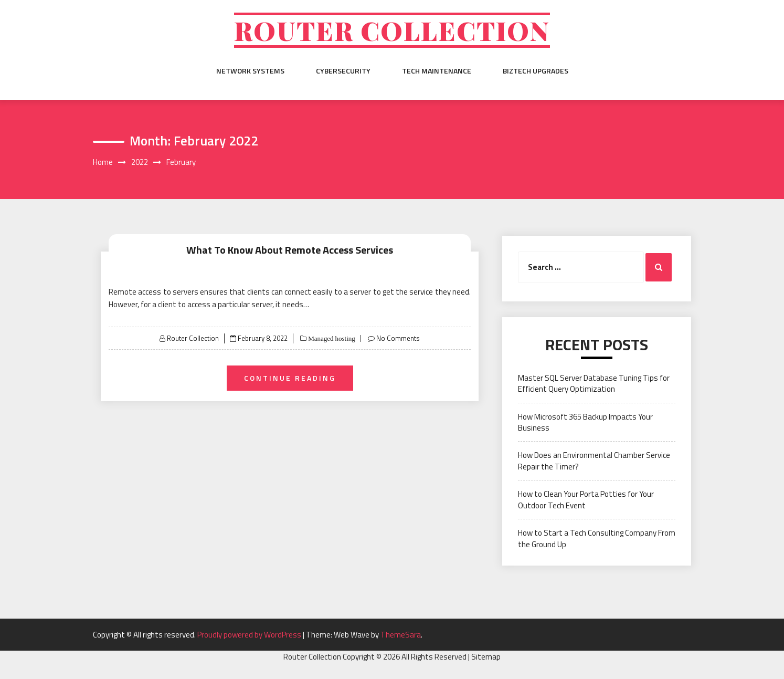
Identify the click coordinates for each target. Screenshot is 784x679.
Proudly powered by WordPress (250, 635)
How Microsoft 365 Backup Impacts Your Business (585, 422)
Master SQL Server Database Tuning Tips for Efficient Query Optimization (594, 383)
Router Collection (392, 30)
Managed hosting (331, 338)
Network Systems (250, 71)
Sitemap (486, 657)
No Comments (398, 338)
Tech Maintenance (437, 71)
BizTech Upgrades (536, 71)
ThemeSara (401, 635)
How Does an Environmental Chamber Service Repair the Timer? (594, 461)
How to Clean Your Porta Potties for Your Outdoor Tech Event (586, 499)
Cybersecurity (343, 71)
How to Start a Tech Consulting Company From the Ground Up (597, 538)
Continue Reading (290, 378)
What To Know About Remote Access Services (290, 250)
